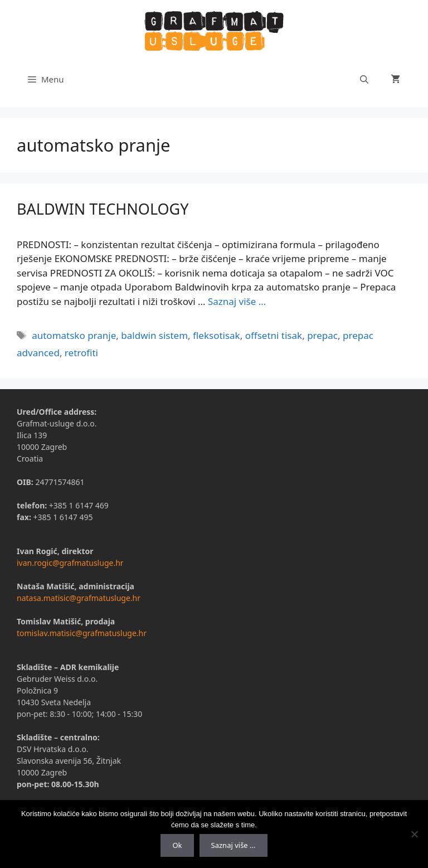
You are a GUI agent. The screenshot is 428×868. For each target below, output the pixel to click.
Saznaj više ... (234, 845)
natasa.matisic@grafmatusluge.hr (79, 598)
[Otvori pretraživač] (364, 79)
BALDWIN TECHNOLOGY (103, 209)
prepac (322, 335)
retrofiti (81, 353)
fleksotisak (217, 335)
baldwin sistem (154, 335)
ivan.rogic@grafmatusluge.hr (70, 563)
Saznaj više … (237, 301)
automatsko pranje (74, 335)
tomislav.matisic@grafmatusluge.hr (82, 633)
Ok (177, 845)
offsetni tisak (274, 335)
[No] (414, 834)
